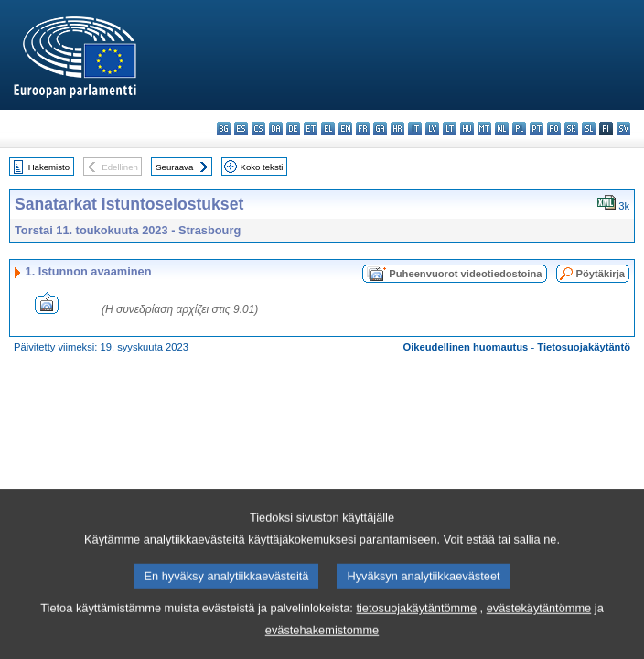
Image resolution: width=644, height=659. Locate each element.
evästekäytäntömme (539, 617)
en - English (345, 129)
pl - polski (519, 129)
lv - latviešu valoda (432, 129)
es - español (241, 129)
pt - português (537, 129)
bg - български (224, 129)
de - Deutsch (293, 129)
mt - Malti (484, 129)
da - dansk (276, 129)
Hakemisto (49, 167)
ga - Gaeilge (380, 129)
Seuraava (174, 167)
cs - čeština (258, 129)
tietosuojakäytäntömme (416, 617)
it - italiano (415, 129)
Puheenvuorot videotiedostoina (465, 274)
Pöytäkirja (601, 274)
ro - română (554, 129)
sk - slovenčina (571, 129)
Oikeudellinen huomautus (466, 347)
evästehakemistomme (322, 639)
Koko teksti (262, 167)
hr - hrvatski (397, 129)
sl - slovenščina (589, 129)
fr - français (363, 129)
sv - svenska (623, 129)
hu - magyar (467, 129)
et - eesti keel (311, 129)
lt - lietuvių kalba (450, 129)
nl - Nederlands (502, 129)
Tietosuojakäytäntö (584, 347)
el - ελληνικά (328, 129)
